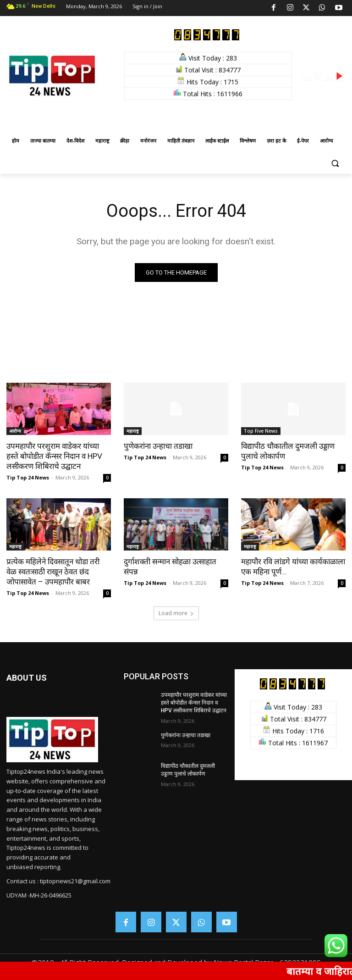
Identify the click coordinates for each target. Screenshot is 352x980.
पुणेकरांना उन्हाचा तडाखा (158, 446)
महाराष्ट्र (133, 431)
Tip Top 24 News (28, 477)
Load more (176, 613)
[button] (335, 163)
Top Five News (261, 431)
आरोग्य (15, 431)
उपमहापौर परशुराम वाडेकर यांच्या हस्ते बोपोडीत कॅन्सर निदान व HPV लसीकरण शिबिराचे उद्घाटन (54, 456)
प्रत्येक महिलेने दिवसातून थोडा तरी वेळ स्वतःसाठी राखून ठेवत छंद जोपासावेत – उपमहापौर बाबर (53, 572)
